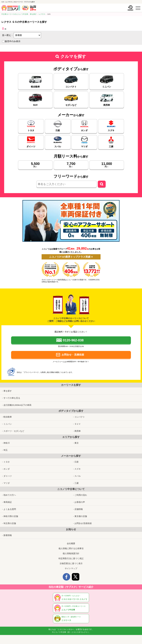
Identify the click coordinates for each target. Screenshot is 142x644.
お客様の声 (80, 502)
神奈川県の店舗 (11, 516)
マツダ (7, 483)
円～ (35, 165)
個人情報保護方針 (71, 553)
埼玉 (6, 450)
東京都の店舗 (81, 516)
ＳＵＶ (78, 424)
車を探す (8, 391)
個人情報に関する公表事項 (71, 548)
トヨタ (7, 462)
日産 (77, 462)
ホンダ (7, 469)
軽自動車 (8, 417)
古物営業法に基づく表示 (71, 563)
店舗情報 (79, 509)
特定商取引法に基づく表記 (71, 558)
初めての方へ (10, 495)
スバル (78, 476)
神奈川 (7, 443)
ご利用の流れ (81, 495)
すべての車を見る (12, 398)
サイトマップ (71, 568)
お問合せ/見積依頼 (83, 523)
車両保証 (8, 502)
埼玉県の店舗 (10, 523)
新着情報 (8, 535)
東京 (77, 443)
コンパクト (80, 417)
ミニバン (8, 424)
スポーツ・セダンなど (14, 431)
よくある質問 (10, 509)
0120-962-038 (73, 340)
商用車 (78, 431)
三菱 (77, 483)
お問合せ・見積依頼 (73, 355)
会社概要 (71, 543)
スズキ (78, 469)
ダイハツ (8, 476)
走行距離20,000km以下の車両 (17, 405)
